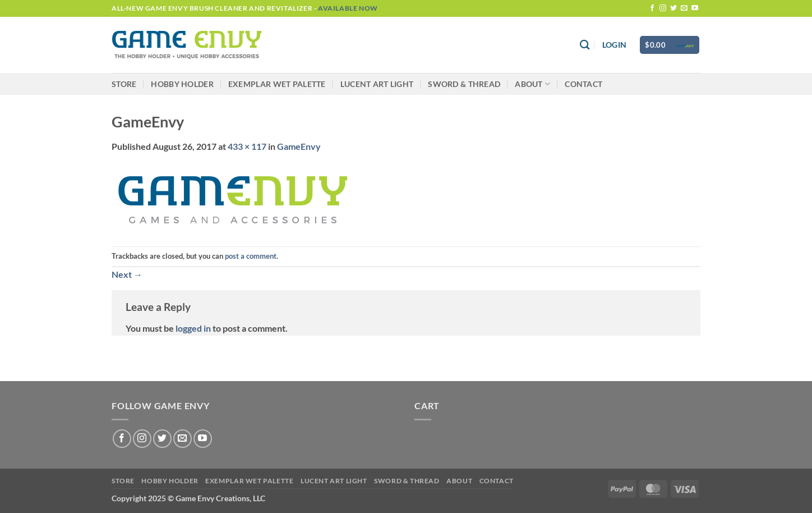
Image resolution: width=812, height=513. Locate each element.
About (532, 84)
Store (124, 84)
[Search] (585, 45)
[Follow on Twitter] (673, 8)
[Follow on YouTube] (695, 8)
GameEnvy (299, 146)
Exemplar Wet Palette (277, 84)
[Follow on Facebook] (652, 8)
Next (127, 274)
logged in (193, 328)
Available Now (348, 8)
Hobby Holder (182, 84)
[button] (614, 45)
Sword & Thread (464, 84)
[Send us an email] (684, 8)
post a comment (251, 256)
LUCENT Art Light (377, 84)
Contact (583, 84)
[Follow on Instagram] (663, 8)
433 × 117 (247, 146)
